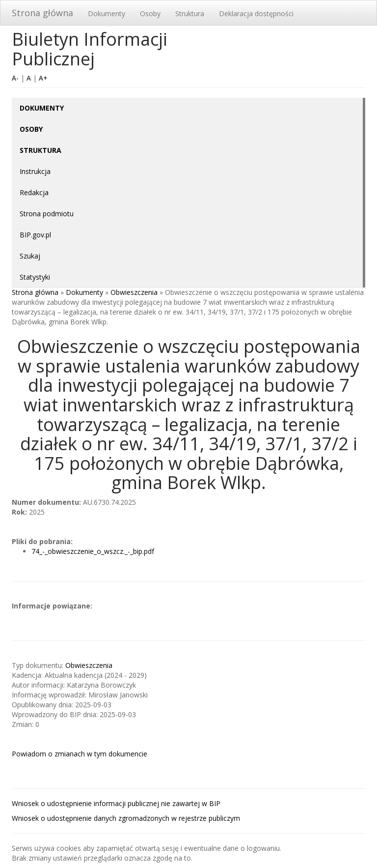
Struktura (190, 14)
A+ (43, 78)
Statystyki (35, 277)
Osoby (150, 14)
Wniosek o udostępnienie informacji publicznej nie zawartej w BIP (116, 803)
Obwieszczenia (134, 292)
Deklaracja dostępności (256, 14)
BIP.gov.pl (35, 235)
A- (15, 78)
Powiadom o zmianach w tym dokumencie (80, 754)
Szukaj (30, 256)
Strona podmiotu (47, 214)
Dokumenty (107, 14)
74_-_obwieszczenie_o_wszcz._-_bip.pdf (93, 551)
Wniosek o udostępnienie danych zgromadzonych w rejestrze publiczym (126, 818)
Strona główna (42, 13)
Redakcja (34, 192)
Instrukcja (35, 171)
